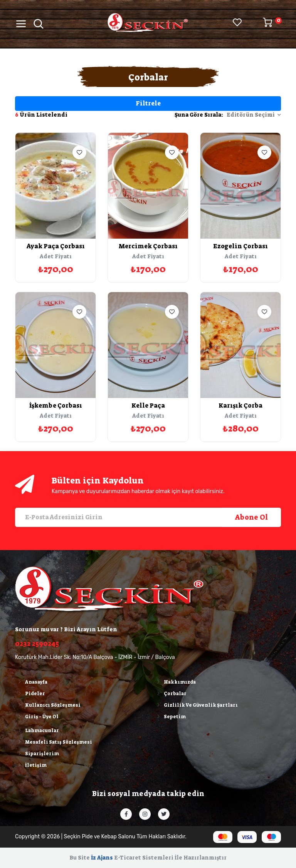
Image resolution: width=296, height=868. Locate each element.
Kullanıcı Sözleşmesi (48, 705)
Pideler (30, 694)
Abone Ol (251, 517)
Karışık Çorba (240, 406)
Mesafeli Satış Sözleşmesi (54, 742)
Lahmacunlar (37, 731)
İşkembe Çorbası (56, 406)
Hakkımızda (175, 682)
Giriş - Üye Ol (37, 717)
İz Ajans (102, 858)
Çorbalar (170, 694)
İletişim (31, 765)
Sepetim (170, 717)
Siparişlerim (37, 754)
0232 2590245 (37, 644)
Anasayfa (31, 682)
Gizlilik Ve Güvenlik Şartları (196, 705)
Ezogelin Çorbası (240, 246)
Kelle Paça (148, 406)
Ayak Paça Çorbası (56, 246)
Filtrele (148, 103)
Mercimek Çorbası (148, 246)
